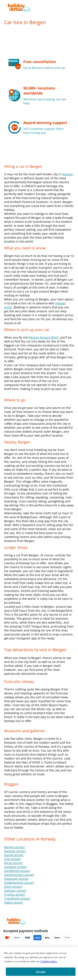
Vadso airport (14, 902)
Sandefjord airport (17, 871)
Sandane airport (15, 867)
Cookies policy (49, 961)
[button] (74, 7)
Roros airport (13, 863)
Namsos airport (15, 851)
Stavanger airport (16, 879)
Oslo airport (12, 859)
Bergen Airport (14, 847)
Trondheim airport (17, 898)
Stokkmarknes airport (19, 883)
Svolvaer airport (15, 891)
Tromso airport (15, 895)
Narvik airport (14, 855)
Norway (67, 174)
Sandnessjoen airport (19, 875)
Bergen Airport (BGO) (44, 337)
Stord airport (13, 887)
